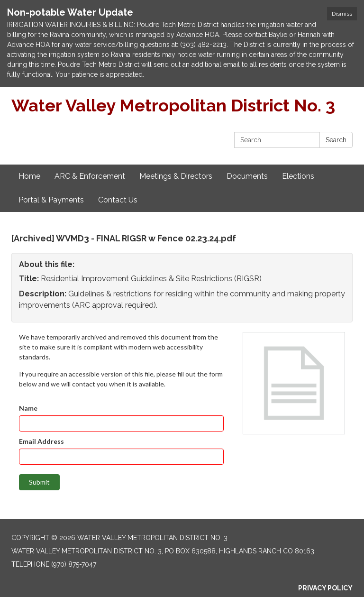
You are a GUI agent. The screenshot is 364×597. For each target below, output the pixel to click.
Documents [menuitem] (247, 176)
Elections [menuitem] (298, 176)
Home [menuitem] (29, 176)
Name (28, 408)
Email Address (41, 441)
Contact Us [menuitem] (118, 200)
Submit (39, 482)
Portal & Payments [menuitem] (51, 200)
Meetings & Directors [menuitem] (176, 176)
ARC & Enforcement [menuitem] (90, 176)
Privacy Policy (325, 588)
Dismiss (342, 14)
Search (336, 140)
